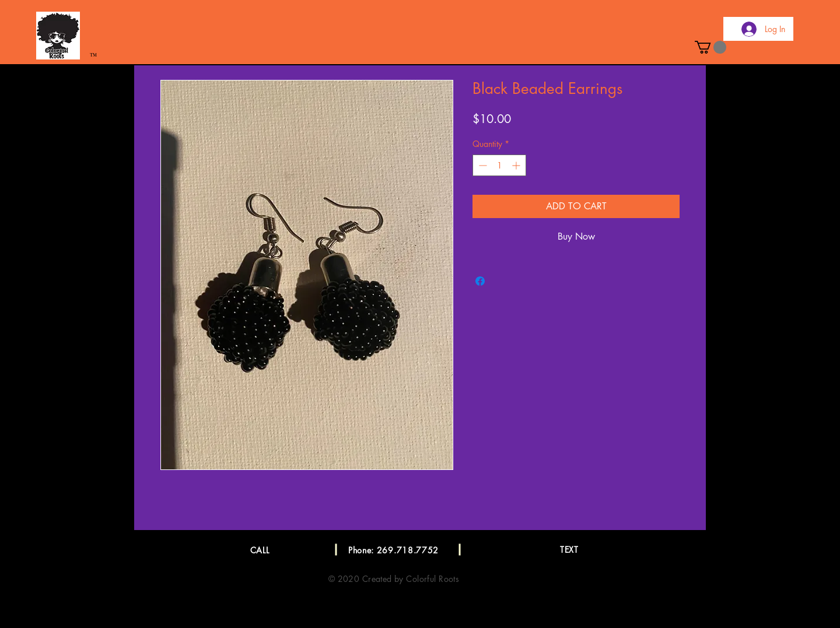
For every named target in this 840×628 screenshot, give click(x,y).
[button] (710, 47)
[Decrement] (482, 165)
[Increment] (517, 165)
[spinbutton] (499, 165)
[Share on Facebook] (480, 281)
